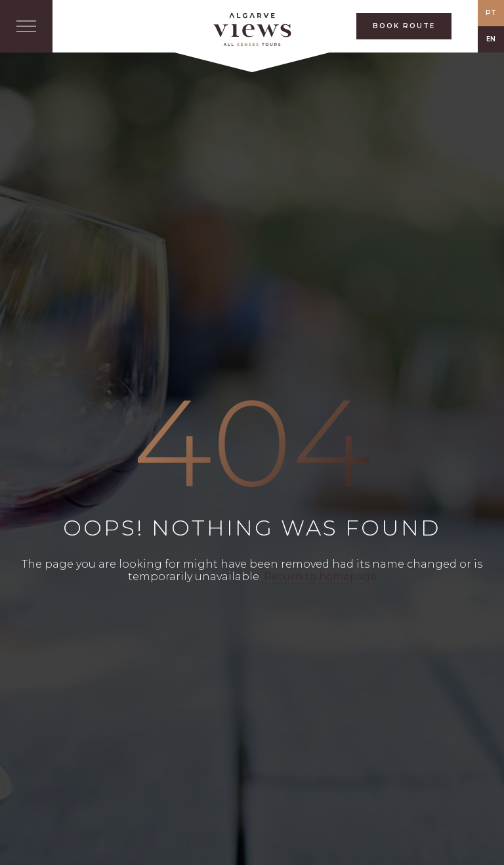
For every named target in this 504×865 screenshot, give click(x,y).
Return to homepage (320, 577)
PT (491, 13)
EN (491, 39)
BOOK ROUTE (404, 26)
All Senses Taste (252, 30)
